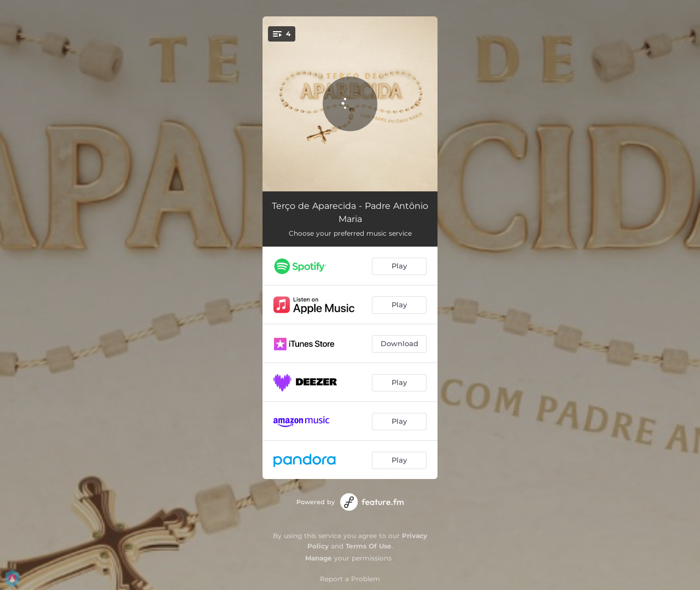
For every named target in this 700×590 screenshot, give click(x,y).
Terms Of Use (369, 546)
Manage (319, 558)
